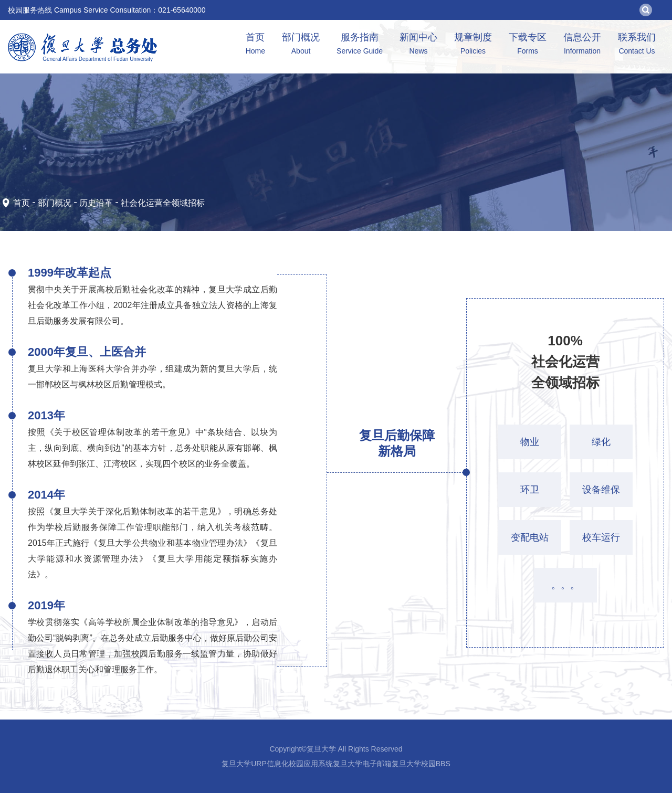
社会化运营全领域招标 (163, 203)
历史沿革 (96, 203)
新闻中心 (418, 45)
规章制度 (473, 45)
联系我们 (637, 45)
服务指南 (360, 45)
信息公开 (582, 45)
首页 (255, 45)
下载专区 (528, 45)
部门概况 (301, 45)
